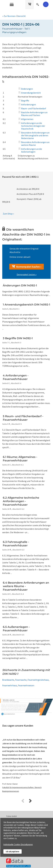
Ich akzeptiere (13, 851)
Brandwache (8, 680)
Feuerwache (21, 680)
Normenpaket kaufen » (27, 267)
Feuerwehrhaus (10, 685)
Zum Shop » (8, 214)
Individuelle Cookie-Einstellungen (18, 844)
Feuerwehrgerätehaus (38, 680)
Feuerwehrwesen (26, 685)
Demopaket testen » (27, 274)
